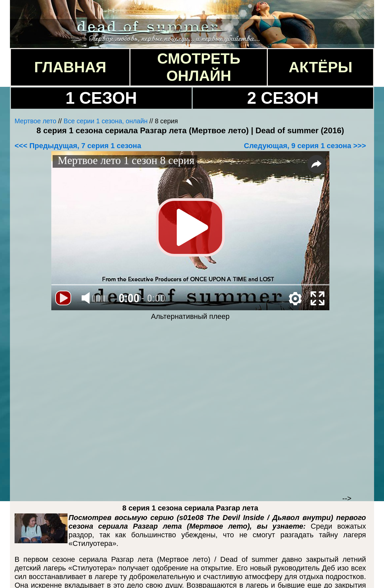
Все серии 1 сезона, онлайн (106, 121)
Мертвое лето (35, 121)
